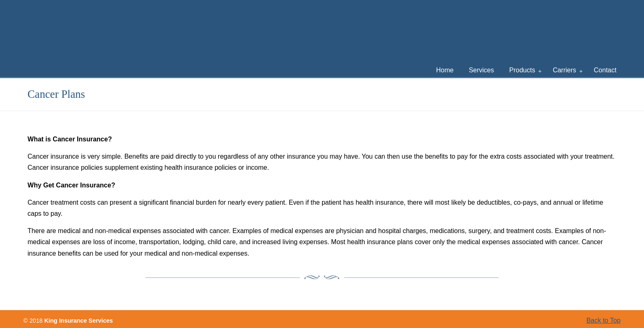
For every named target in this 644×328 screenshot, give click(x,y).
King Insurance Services (166, 27)
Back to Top (604, 320)
